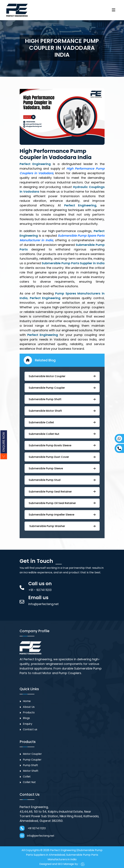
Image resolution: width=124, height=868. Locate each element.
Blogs (26, 718)
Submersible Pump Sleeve (62, 468)
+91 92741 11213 (33, 828)
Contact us (30, 729)
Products (29, 712)
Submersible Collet (62, 422)
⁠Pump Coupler (32, 760)
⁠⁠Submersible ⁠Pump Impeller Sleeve (62, 515)
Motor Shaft (31, 771)
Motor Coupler (32, 754)
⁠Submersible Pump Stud (62, 480)
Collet (27, 777)
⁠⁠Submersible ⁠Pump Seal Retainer (62, 492)
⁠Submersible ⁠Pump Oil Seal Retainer (62, 503)
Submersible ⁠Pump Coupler (62, 388)
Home (27, 701)
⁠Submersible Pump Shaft (62, 399)
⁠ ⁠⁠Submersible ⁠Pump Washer (62, 526)
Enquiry (28, 724)
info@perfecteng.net (37, 836)
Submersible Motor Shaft (62, 411)
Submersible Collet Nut (62, 434)
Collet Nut (29, 782)
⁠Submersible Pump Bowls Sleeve (62, 445)
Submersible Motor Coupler (62, 376)
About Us (29, 707)
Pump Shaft (30, 765)
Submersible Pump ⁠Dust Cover (62, 457)
